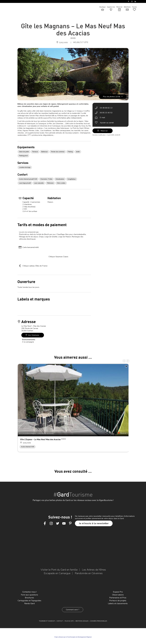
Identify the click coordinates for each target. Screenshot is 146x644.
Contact (60, 621)
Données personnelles (99, 621)
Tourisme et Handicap (47, 621)
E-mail (102, 118)
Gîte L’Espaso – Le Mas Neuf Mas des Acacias (41, 439)
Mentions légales (82, 621)
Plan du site (69, 621)
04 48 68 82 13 (106, 108)
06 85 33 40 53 (106, 113)
